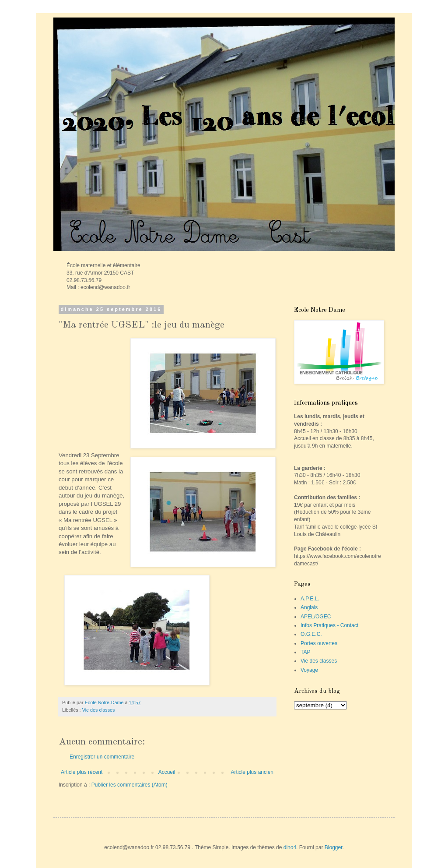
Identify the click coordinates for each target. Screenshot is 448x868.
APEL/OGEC (316, 617)
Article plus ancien (252, 772)
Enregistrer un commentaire (102, 757)
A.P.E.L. (310, 599)
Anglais (309, 607)
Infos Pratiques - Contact (329, 625)
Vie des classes (99, 710)
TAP (305, 652)
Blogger (334, 847)
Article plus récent (82, 772)
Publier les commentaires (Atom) (129, 785)
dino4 (290, 847)
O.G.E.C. (311, 634)
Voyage (309, 670)
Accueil (167, 772)
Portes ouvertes (319, 643)
